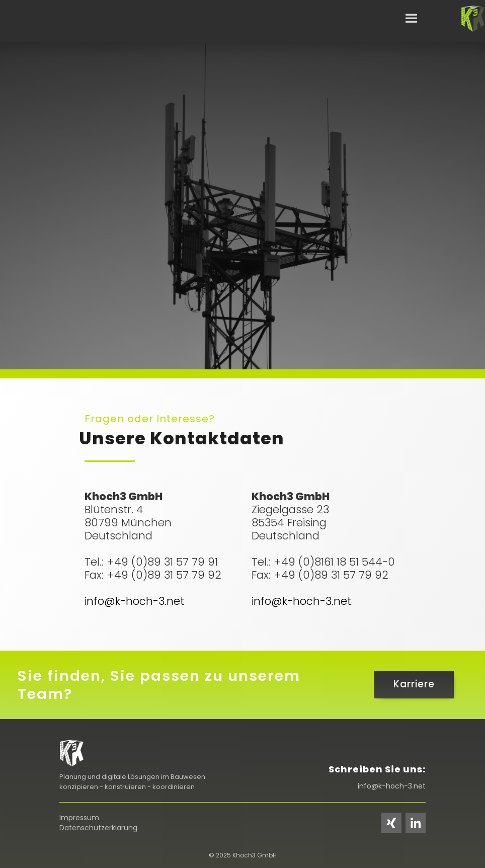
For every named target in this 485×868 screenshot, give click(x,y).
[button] (411, 19)
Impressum (79, 818)
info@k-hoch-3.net (134, 601)
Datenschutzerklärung (98, 828)
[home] (473, 19)
